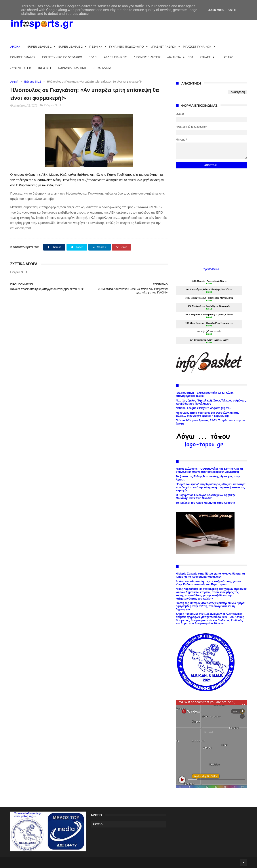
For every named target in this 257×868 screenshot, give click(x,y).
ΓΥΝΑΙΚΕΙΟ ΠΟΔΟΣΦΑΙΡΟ (127, 47)
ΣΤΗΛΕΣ (205, 57)
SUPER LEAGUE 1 (40, 47)
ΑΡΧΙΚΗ (16, 47)
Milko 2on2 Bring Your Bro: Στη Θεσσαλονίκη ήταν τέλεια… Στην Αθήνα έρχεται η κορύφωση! (208, 414)
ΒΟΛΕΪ (93, 57)
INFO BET (45, 68)
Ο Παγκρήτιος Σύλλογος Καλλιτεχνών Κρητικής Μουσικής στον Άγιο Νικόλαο (206, 497)
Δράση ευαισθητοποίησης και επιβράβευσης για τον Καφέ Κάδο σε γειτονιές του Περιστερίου (209, 583)
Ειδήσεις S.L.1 (33, 82)
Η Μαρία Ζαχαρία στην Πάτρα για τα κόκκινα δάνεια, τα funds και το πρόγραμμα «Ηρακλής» (210, 575)
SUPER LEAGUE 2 (70, 47)
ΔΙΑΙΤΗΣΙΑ (174, 57)
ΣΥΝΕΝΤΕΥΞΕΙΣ (21, 68)
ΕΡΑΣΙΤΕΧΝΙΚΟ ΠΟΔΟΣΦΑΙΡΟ (62, 57)
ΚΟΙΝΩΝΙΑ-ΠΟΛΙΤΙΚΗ (72, 68)
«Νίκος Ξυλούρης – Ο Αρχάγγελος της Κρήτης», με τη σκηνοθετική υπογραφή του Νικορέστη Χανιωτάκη (209, 470)
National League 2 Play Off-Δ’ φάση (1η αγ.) (203, 408)
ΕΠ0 (190, 57)
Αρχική (14, 82)
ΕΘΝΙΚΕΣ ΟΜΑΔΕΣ (23, 57)
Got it (233, 10)
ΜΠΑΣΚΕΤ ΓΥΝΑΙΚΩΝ (197, 47)
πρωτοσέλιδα (211, 269)
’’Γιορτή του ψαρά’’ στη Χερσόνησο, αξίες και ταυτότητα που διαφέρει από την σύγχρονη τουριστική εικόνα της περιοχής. (211, 487)
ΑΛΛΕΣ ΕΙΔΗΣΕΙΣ (116, 57)
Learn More (216, 10)
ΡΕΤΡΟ (229, 57)
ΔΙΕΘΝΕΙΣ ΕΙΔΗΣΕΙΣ (147, 57)
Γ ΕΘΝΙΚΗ (96, 47)
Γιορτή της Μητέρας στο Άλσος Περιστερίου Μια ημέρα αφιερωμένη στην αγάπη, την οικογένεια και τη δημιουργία (210, 606)
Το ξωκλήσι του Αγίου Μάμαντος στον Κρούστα (206, 503)
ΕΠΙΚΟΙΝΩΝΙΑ (102, 68)
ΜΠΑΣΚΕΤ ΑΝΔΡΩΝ (163, 47)
